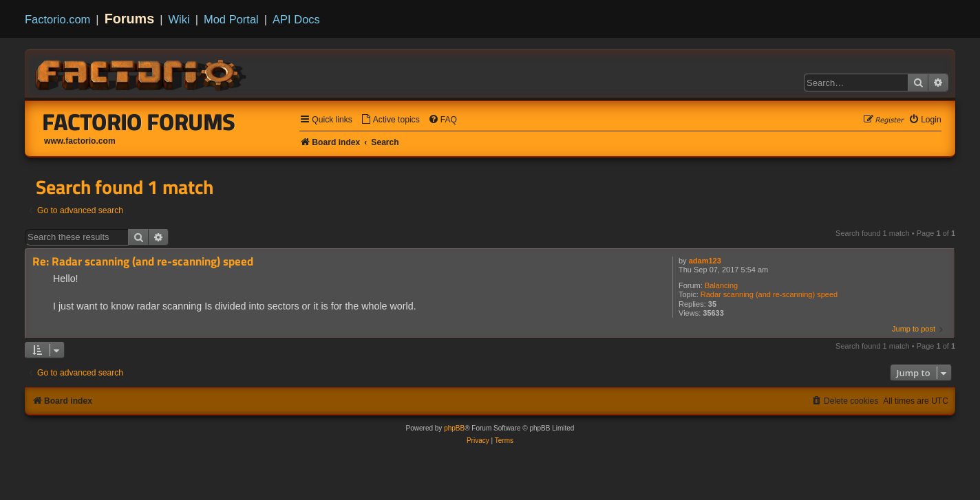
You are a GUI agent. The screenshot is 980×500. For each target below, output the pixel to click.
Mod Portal (231, 19)
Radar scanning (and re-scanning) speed (769, 294)
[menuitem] (390, 120)
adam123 (705, 261)
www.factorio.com (80, 141)
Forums (130, 19)
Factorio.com (57, 19)
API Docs (296, 19)
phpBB (454, 428)
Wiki (179, 19)
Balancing (721, 285)
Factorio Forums (139, 122)
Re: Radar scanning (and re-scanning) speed (143, 262)
